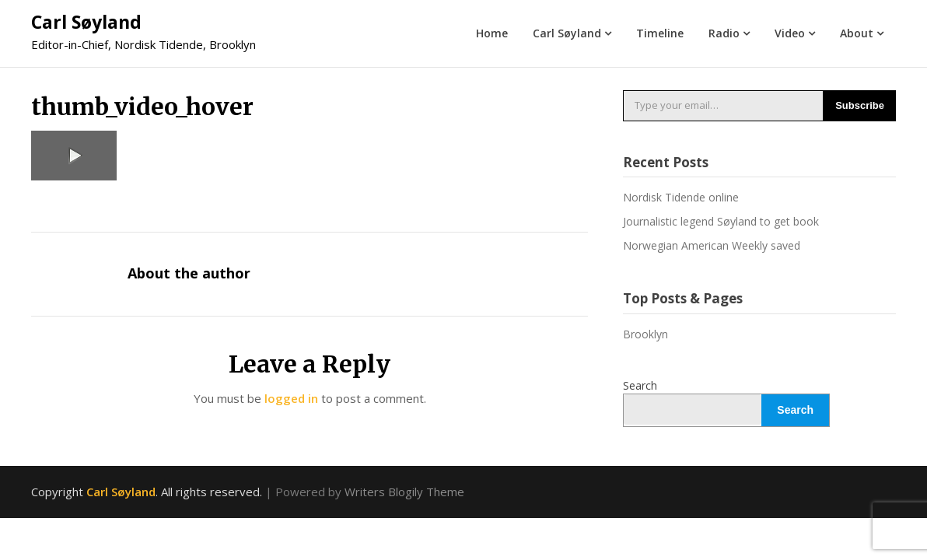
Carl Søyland (86, 22)
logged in (291, 398)
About (857, 33)
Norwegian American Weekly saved (712, 245)
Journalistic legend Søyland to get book (721, 221)
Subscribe (860, 105)
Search (640, 385)
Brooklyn (645, 334)
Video (790, 33)
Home (492, 33)
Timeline (660, 33)
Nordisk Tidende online (681, 197)
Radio (724, 33)
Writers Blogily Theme (404, 492)
